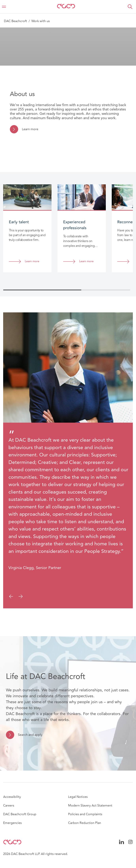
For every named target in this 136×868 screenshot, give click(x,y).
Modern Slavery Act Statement (90, 806)
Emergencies (12, 823)
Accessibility (12, 797)
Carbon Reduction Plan (85, 823)
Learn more (30, 129)
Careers (9, 806)
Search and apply (30, 735)
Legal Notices (78, 797)
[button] (130, 7)
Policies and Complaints (85, 814)
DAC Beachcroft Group (20, 814)
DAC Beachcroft (15, 21)
